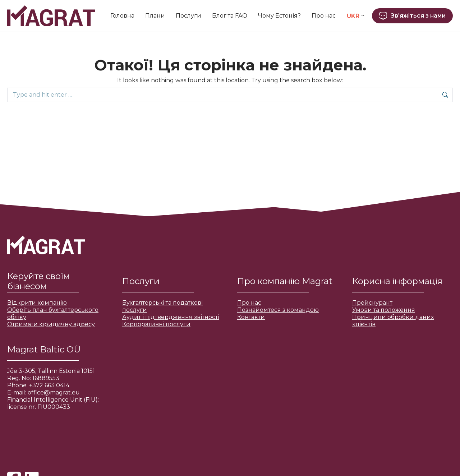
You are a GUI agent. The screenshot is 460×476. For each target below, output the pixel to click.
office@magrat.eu (54, 392)
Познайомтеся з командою (278, 310)
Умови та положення (384, 310)
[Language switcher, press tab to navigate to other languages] (356, 16)
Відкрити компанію (37, 303)
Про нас (249, 303)
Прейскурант (372, 303)
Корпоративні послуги (156, 324)
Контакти (251, 317)
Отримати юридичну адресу (51, 324)
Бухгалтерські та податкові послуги (162, 306)
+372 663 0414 (49, 385)
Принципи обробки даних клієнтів (393, 321)
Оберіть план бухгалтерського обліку (53, 313)
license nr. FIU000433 (39, 407)
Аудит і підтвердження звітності (171, 317)
